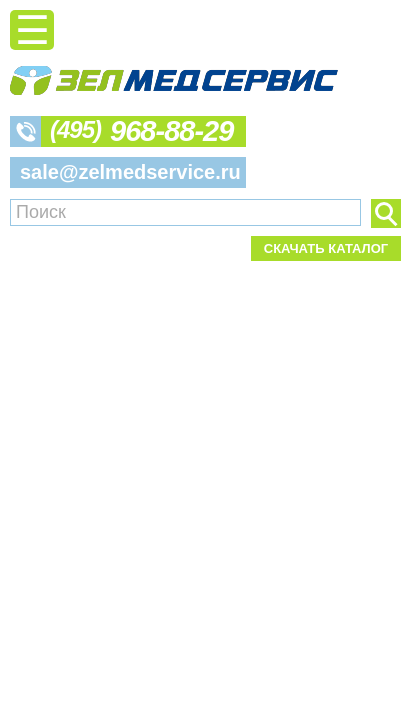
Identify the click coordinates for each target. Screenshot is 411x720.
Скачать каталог (326, 248)
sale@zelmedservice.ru (130, 172)
